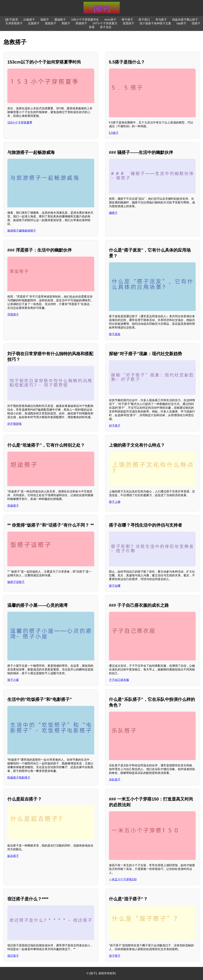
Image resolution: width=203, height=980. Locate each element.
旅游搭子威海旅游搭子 (22, 231)
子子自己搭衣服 (119, 680)
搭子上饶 (115, 502)
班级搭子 (81, 23)
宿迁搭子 (13, 956)
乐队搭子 (115, 780)
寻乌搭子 (161, 20)
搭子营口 (144, 20)
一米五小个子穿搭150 (123, 879)
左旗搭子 (34, 23)
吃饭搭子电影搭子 (19, 778)
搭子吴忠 (106, 27)
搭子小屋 (13, 680)
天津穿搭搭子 (14, 23)
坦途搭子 (13, 506)
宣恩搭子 (128, 23)
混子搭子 (115, 956)
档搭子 (66, 23)
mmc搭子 (110, 20)
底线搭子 (51, 23)
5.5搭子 (114, 133)
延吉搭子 (13, 856)
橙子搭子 (127, 20)
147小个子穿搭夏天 (105, 23)
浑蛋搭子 (13, 314)
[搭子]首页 (12, 20)
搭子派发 (115, 334)
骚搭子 (113, 213)
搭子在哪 (115, 586)
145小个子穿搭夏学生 (85, 20)
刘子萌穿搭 (15, 424)
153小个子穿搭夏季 (20, 122)
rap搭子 (181, 23)
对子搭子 (115, 426)
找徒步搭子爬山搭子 (185, 20)
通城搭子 (60, 20)
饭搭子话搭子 (16, 582)
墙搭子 (45, 20)
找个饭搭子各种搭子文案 (155, 23)
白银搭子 (29, 20)
